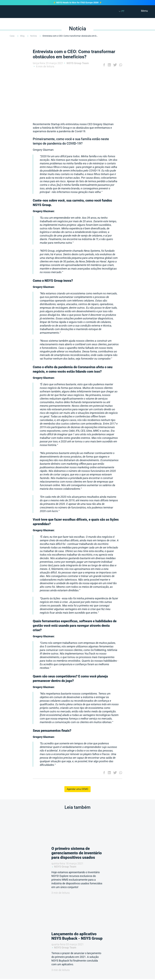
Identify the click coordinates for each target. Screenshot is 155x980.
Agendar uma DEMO (77, 789)
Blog (23, 36)
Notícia (34, 36)
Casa (12, 36)
